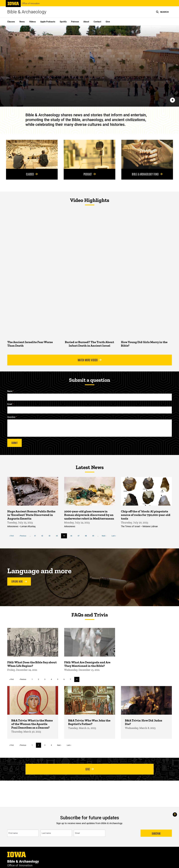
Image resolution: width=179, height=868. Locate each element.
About (86, 22)
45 (65, 536)
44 (58, 536)
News (22, 22)
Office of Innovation (31, 4)
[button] (162, 12)
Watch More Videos (89, 360)
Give (108, 22)
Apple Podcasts (48, 22)
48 (87, 536)
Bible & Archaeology (27, 12)
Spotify (63, 22)
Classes (11, 22)
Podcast (89, 174)
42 (43, 536)
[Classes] (32, 154)
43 (50, 536)
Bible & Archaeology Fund (147, 174)
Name (10, 391)
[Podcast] (89, 154)
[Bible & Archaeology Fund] (147, 154)
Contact (97, 22)
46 (72, 536)
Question (11, 417)
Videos (33, 22)
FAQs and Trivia (90, 615)
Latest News (89, 467)
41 (36, 536)
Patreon (75, 22)
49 (94, 536)
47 (79, 536)
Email (10, 404)
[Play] (172, 100)
